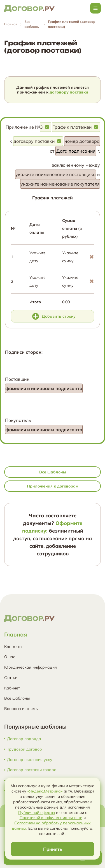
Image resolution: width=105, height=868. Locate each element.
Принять (53, 849)
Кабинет (12, 688)
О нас (10, 657)
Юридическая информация (31, 667)
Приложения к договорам (53, 486)
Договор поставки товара (32, 770)
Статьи (11, 678)
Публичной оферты (37, 813)
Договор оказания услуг (31, 760)
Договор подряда (24, 739)
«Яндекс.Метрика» (45, 791)
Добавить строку (54, 316)
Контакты (13, 647)
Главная (11, 24)
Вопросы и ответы (21, 709)
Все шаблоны (53, 472)
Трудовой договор (25, 749)
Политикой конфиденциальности (51, 818)
